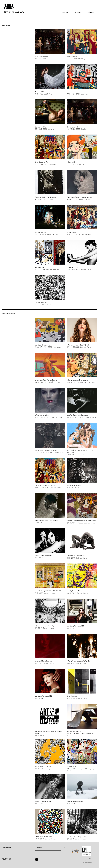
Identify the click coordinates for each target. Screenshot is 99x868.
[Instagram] (37, 859)
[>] (64, 848)
